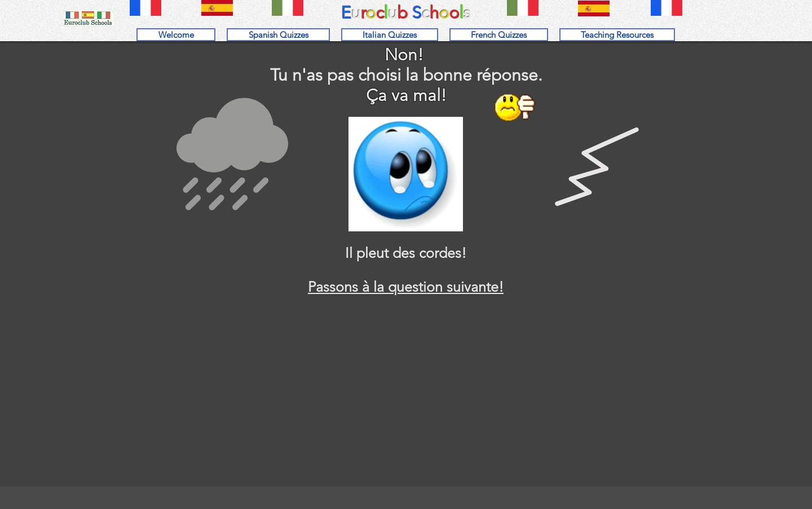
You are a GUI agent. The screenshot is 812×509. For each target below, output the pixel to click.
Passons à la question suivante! (406, 287)
